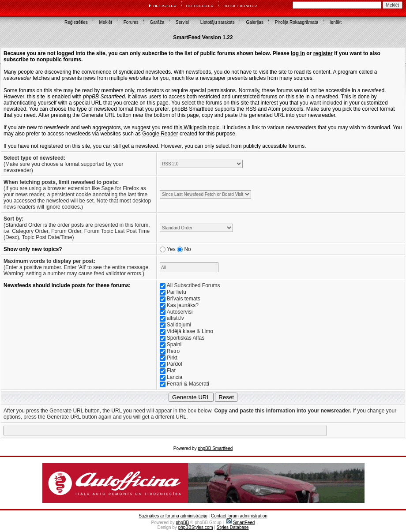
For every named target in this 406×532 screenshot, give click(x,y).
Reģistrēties (76, 22)
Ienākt (336, 22)
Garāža (157, 22)
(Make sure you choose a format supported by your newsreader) (63, 164)
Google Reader (160, 134)
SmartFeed (241, 523)
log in (298, 53)
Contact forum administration (239, 516)
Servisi (182, 22)
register (323, 53)
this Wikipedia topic (197, 127)
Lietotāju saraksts (218, 22)
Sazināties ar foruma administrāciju (173, 516)
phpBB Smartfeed (215, 448)
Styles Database (233, 527)
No (187, 249)
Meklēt (106, 22)
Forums (131, 22)
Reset (226, 397)
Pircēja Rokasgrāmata (297, 22)
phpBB (182, 523)
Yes (171, 249)
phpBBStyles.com (196, 527)
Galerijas (254, 22)
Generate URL (191, 397)
